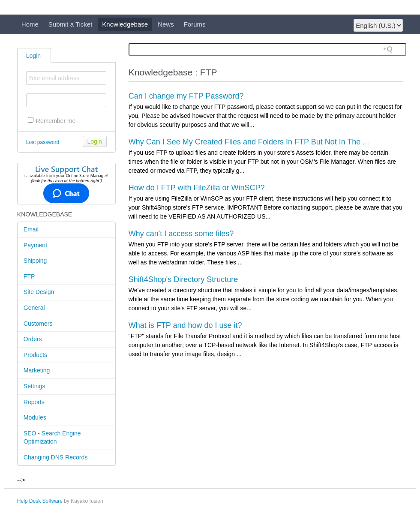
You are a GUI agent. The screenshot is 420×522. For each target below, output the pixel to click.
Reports (34, 402)
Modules (35, 417)
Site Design (39, 292)
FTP (29, 276)
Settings (34, 386)
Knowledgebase (125, 24)
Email (31, 229)
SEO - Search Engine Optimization (52, 438)
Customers (38, 324)
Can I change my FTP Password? (186, 96)
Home (30, 24)
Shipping (35, 261)
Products (35, 355)
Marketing (37, 370)
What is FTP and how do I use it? (185, 325)
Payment (35, 245)
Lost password (43, 142)
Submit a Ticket (70, 24)
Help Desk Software (40, 501)
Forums (195, 24)
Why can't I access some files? (181, 234)
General (34, 308)
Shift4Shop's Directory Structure (183, 279)
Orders (33, 339)
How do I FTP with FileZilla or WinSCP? (197, 188)
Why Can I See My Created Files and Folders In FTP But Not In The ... (249, 142)
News (166, 24)
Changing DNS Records (55, 457)
